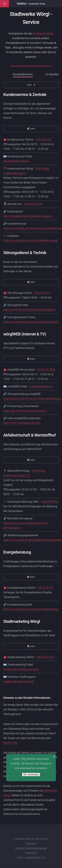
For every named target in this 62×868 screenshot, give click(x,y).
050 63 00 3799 (33, 204)
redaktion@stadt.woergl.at (19, 681)
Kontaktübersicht (23, 74)
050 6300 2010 (45, 657)
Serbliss (22, 4)
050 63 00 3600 (46, 370)
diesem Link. (11, 743)
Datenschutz (31, 853)
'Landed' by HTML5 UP (35, 857)
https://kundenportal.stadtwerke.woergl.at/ (28, 216)
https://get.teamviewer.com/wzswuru (25, 411)
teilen (31, 129)
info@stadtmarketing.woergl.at (21, 669)
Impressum (31, 843)
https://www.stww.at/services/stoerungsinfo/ (30, 310)
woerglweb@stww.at (41, 386)
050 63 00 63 (42, 293)
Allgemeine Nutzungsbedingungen (31, 848)
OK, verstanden (31, 775)
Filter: (31, 85)
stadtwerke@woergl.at (16, 161)
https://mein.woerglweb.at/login (22, 423)
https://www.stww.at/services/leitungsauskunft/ (31, 322)
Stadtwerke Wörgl (43, 34)
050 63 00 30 (44, 140)
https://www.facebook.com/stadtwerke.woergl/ (31, 240)
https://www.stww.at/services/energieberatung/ (31, 609)
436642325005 (50, 502)
